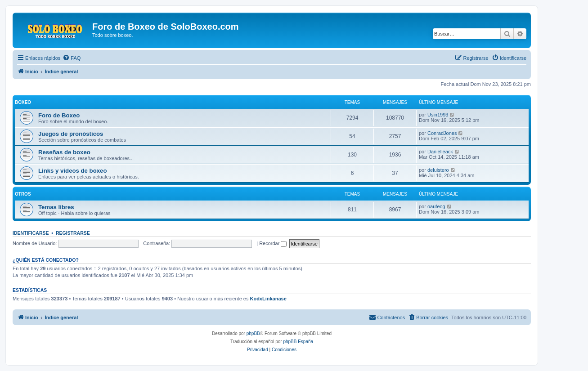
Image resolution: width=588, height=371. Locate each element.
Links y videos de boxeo (72, 171)
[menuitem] (72, 58)
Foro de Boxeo (59, 115)
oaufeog (436, 206)
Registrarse (73, 233)
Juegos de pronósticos (71, 134)
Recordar (273, 243)
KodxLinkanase (268, 299)
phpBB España (298, 342)
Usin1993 (438, 115)
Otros (23, 194)
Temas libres (56, 207)
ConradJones (442, 133)
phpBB (253, 333)
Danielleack (440, 152)
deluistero (438, 170)
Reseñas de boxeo (64, 152)
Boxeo (23, 102)
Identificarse (31, 233)
